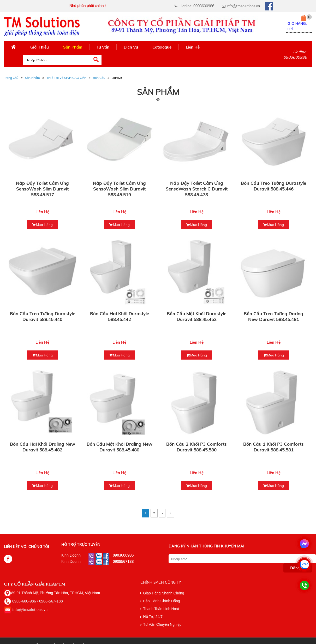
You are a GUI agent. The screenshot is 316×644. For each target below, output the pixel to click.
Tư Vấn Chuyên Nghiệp (162, 624)
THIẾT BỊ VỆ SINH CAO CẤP (66, 78)
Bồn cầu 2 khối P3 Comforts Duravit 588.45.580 (196, 447)
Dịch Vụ (131, 47)
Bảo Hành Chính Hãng (161, 601)
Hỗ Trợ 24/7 (153, 617)
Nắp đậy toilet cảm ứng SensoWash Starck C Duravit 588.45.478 (197, 189)
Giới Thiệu (40, 47)
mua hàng (42, 225)
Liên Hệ (193, 47)
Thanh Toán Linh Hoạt (161, 609)
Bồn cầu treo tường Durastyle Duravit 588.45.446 (273, 186)
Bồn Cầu (99, 78)
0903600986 (123, 555)
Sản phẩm (32, 78)
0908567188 (123, 562)
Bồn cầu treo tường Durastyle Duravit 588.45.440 (43, 316)
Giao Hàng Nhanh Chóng (163, 593)
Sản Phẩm (73, 47)
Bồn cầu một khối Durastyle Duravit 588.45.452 (196, 316)
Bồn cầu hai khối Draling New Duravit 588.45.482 (43, 447)
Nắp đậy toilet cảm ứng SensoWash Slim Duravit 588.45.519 (119, 189)
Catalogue (162, 47)
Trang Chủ (11, 78)
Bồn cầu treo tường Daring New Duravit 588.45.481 (273, 316)
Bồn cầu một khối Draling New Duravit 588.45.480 (120, 447)
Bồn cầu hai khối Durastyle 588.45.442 (120, 316)
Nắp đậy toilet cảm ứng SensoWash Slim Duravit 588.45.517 (42, 189)
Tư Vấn (103, 47)
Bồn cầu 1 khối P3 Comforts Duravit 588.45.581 (273, 447)
